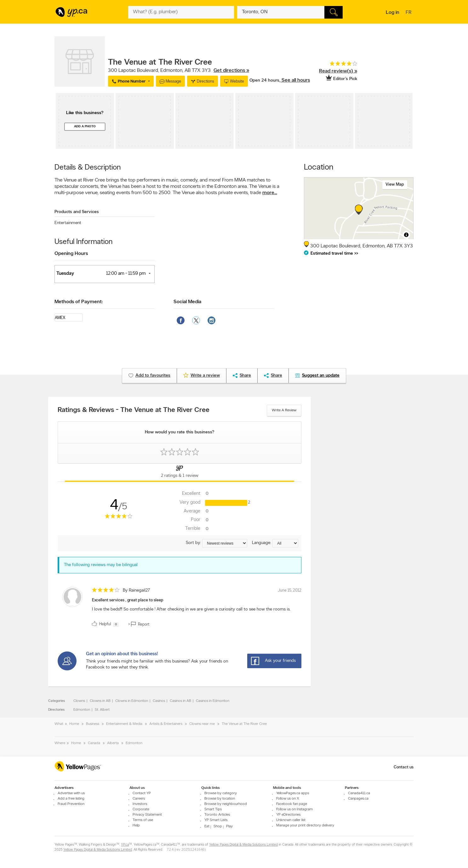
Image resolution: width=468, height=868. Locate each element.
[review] (180, 608)
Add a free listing (71, 799)
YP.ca (125, 845)
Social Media (187, 302)
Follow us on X (288, 799)
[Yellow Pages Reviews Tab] (180, 473)
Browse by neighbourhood (226, 804)
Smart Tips (213, 809)
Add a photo (85, 127)
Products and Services (77, 212)
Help (136, 825)
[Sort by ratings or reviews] (225, 543)
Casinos (159, 701)
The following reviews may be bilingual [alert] (101, 565)
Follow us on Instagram (294, 809)
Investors (140, 804)
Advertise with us (71, 793)
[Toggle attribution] (406, 235)
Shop (218, 826)
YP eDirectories (288, 815)
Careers (139, 799)
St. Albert (102, 710)
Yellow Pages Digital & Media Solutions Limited (243, 845)
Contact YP (142, 793)
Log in (393, 13)
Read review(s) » (338, 71)
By (136, 590)
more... (270, 193)
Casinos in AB (180, 701)
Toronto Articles (217, 815)
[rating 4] (334, 65)
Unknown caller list (291, 820)
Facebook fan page (292, 804)
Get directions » (231, 71)
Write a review (284, 410)
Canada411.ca (359, 793)
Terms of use (143, 820)
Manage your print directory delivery (305, 825)
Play (229, 826)
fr (409, 13)
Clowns (79, 701)
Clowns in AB (100, 701)
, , (179, 71)
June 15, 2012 (290, 590)
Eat (207, 826)
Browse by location (220, 799)
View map (395, 185)
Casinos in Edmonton (213, 701)
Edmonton (82, 710)
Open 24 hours (264, 81)
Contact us (404, 767)
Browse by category (221, 793)
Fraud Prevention (71, 804)
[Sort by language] (285, 543)
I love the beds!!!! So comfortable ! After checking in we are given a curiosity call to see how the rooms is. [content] (191, 609)
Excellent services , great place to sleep (128, 600)
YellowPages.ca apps (293, 793)
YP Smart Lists (216, 820)
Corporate (141, 809)
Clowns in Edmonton (132, 701)
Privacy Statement (147, 815)
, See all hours (295, 80)
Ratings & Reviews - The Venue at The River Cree (134, 410)
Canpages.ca (358, 799)
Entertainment (68, 223)
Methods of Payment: (79, 302)
